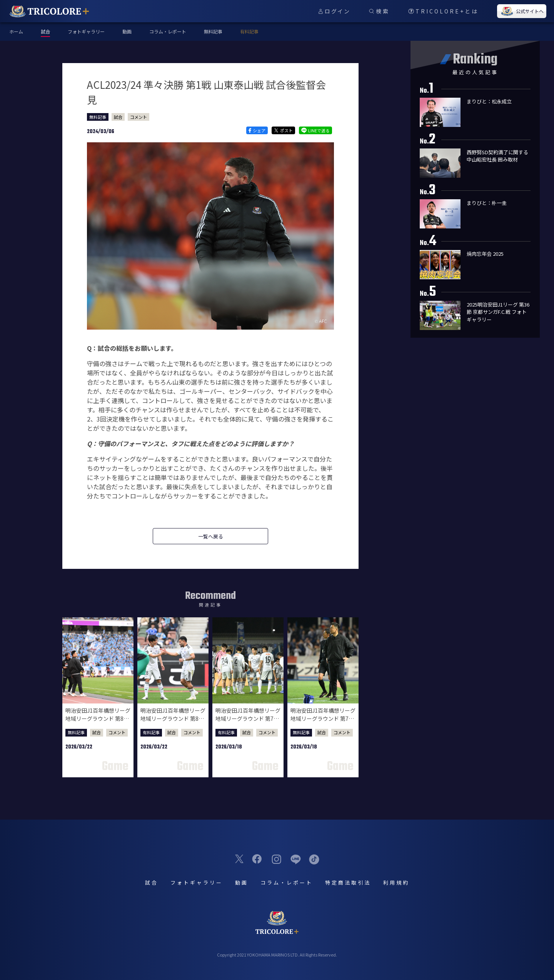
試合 (118, 117)
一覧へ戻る (211, 536)
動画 (127, 31)
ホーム (16, 31)
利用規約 (396, 882)
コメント (138, 117)
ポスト (283, 130)
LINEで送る (315, 130)
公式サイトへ (522, 11)
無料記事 (213, 31)
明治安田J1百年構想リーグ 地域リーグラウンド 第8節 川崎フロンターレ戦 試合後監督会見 (98, 722)
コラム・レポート (168, 31)
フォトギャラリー (86, 31)
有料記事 (249, 31)
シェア (257, 130)
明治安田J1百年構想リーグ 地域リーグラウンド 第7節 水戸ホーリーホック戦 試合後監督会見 (323, 722)
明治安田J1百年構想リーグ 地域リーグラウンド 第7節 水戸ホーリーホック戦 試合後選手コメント (248, 722)
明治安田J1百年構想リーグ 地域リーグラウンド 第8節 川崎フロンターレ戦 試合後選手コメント (173, 722)
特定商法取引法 (348, 882)
